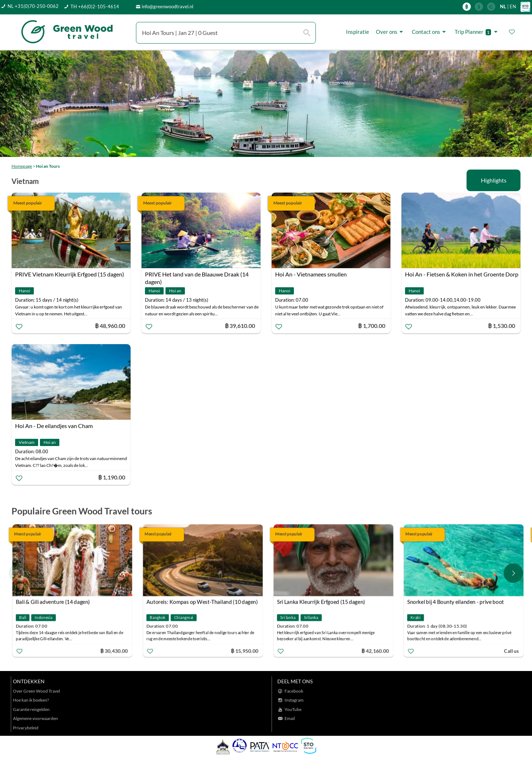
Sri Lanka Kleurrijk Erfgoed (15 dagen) (321, 602)
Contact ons (430, 32)
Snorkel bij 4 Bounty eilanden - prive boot (456, 602)
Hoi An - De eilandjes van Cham (54, 426)
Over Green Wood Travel (37, 691)
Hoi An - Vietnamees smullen (311, 274)
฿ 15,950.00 (244, 651)
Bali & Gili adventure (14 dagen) (53, 602)
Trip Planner (477, 32)
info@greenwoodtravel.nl (167, 6)
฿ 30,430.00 (114, 651)
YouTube (293, 709)
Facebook (294, 691)
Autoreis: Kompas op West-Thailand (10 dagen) (202, 602)
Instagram (294, 700)
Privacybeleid (26, 728)
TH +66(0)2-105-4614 (95, 6)
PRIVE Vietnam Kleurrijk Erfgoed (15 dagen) (70, 274)
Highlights (494, 180)
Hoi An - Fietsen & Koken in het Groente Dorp (462, 274)
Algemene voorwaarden (35, 718)
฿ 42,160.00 (375, 651)
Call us (512, 651)
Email (290, 718)
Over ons (390, 32)
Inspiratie (358, 32)
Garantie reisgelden (31, 709)
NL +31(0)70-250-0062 (33, 6)
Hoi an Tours (48, 166)
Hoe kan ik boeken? (31, 700)
